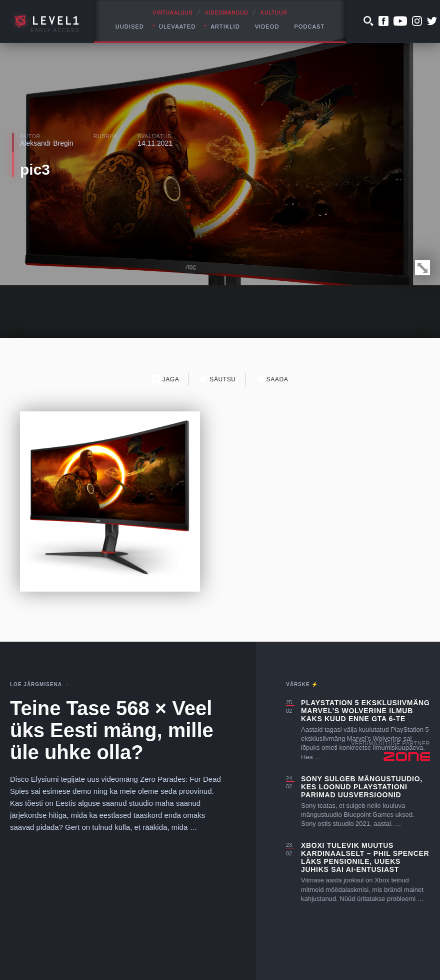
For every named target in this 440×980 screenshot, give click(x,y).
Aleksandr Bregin (47, 143)
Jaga (166, 379)
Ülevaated (177, 27)
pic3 (35, 169)
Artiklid (225, 27)
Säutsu (217, 379)
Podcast (309, 27)
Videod (267, 27)
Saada (272, 379)
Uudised (130, 27)
